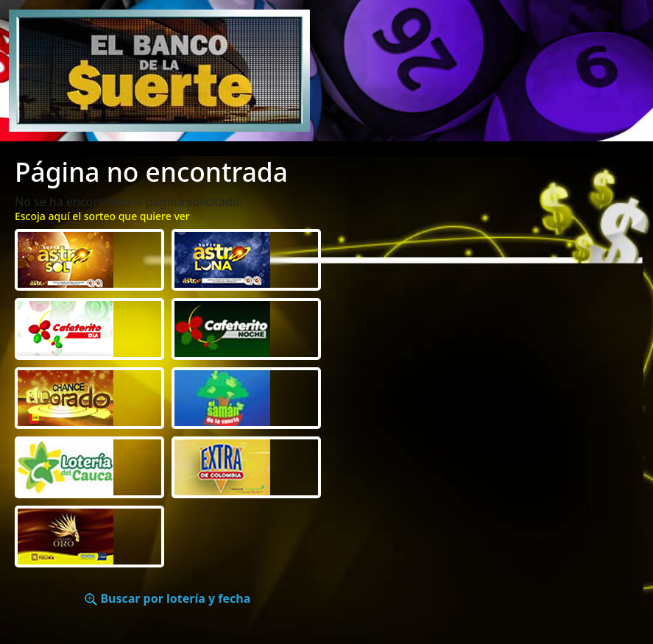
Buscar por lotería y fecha (167, 598)
